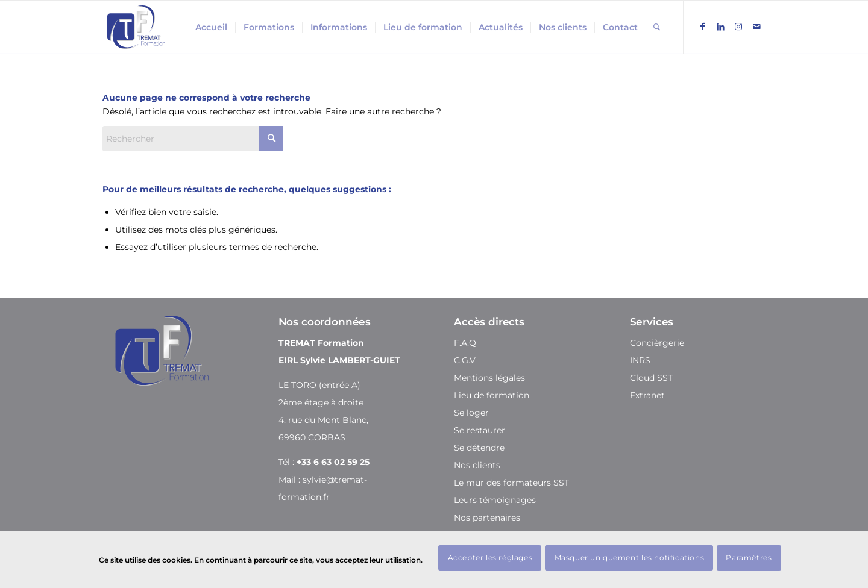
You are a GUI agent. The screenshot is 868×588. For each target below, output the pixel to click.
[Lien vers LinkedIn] (720, 27)
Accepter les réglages (490, 558)
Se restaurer (480, 430)
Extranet (647, 395)
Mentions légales (489, 378)
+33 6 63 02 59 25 (333, 462)
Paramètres (749, 558)
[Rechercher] (657, 27)
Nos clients (477, 465)
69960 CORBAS (312, 437)
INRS (640, 360)
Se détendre (479, 448)
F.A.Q (465, 343)
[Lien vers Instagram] (738, 27)
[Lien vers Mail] (756, 27)
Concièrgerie (657, 343)
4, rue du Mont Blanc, (323, 420)
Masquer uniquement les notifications (630, 558)
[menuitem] (211, 27)
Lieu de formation (492, 395)
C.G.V (465, 360)
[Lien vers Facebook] (702, 27)
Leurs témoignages (495, 500)
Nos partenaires (487, 518)
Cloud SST (651, 378)
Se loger (471, 413)
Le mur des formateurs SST (511, 483)
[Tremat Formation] (136, 27)
